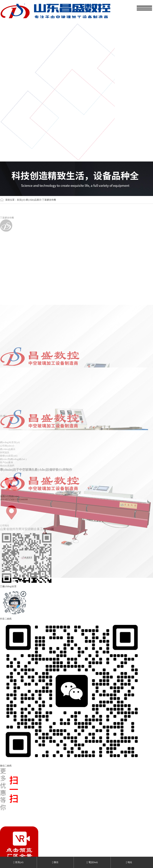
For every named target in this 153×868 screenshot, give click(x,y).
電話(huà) (92, 862)
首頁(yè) (21, 200)
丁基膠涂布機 (49, 200)
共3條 (3, 417)
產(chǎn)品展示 (33, 200)
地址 (129, 862)
